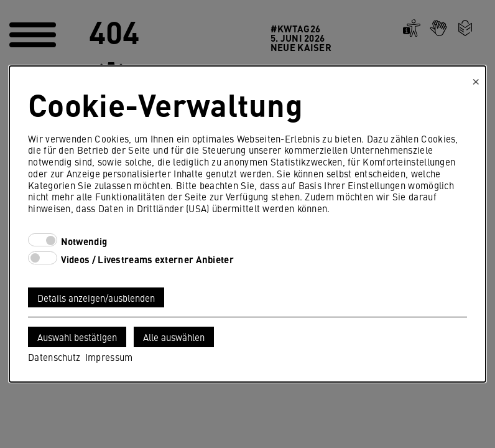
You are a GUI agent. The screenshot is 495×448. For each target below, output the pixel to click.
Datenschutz (54, 357)
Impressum (109, 357)
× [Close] (476, 80)
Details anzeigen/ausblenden (96, 298)
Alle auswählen (174, 337)
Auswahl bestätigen (77, 337)
